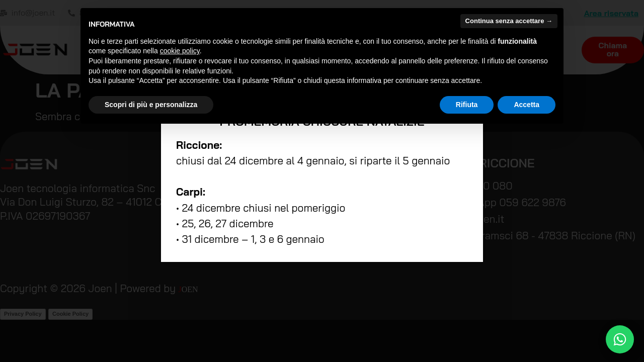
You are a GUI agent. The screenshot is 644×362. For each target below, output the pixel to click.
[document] (322, 181)
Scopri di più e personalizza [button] (151, 105)
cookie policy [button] (180, 51)
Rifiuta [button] (467, 105)
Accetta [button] (527, 105)
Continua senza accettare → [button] (509, 21)
